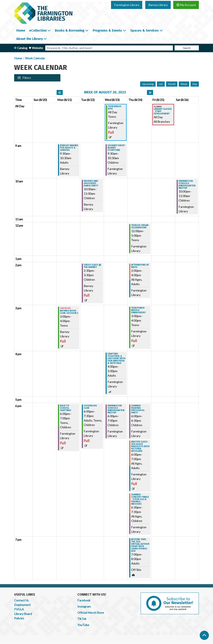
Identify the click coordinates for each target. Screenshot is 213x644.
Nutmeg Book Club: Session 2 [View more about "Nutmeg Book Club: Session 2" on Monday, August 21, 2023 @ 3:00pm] (69, 312)
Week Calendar (35, 58)
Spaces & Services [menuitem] (145, 30)
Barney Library (158, 5)
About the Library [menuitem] (30, 39)
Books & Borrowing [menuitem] (70, 30)
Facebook (84, 600)
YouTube (83, 625)
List (161, 84)
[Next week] (150, 92)
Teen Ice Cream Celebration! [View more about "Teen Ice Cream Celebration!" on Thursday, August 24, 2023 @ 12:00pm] (140, 226)
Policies (19, 618)
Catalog (22, 48)
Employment (22, 605)
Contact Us (21, 600)
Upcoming (148, 84)
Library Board (23, 614)
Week (184, 84)
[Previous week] (60, 92)
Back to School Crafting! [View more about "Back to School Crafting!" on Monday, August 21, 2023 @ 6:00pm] (65, 408)
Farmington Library (127, 5)
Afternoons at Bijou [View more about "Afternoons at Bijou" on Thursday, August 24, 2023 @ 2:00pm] (140, 266)
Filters (27, 78)
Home (18, 58)
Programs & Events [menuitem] (107, 30)
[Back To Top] (204, 635)
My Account (186, 5)
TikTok (82, 619)
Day (195, 84)
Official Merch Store (91, 613)
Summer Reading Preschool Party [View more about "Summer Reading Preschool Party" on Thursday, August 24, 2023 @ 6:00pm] (138, 409)
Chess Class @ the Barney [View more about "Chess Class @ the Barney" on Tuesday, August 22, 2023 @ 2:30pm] (92, 266)
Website (37, 48)
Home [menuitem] (21, 30)
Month (172, 84)
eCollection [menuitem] (38, 30)
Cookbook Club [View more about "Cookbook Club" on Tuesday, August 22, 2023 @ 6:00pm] (90, 407)
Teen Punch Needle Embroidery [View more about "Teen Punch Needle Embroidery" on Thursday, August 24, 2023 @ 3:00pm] (138, 310)
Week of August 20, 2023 (105, 92)
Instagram (84, 606)
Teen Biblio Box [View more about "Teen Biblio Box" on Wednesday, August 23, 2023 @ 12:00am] (115, 108)
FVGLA (19, 609)
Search (187, 48)
